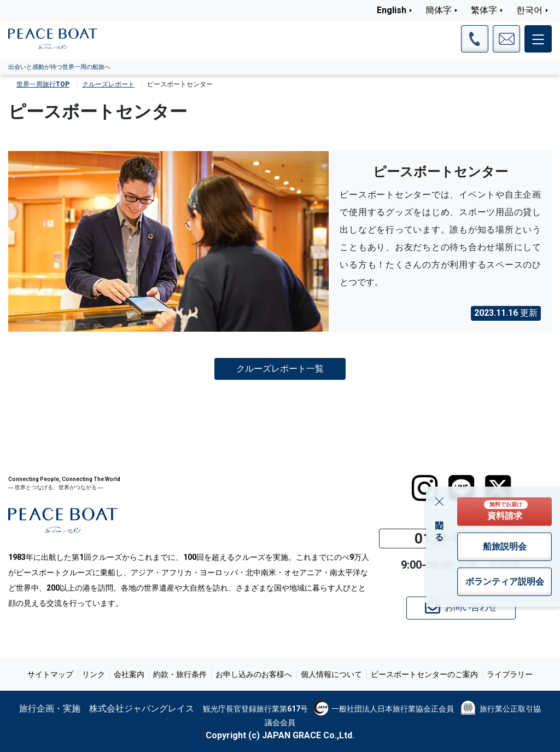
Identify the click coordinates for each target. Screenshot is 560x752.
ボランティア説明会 (505, 582)
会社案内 (129, 674)
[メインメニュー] (538, 39)
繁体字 (484, 10)
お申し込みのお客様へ (254, 674)
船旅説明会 (505, 546)
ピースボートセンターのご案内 (424, 674)
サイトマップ (50, 674)
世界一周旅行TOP (43, 84)
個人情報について (331, 674)
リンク (94, 674)
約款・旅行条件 (180, 674)
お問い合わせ (461, 608)
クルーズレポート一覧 (280, 369)
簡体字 (439, 10)
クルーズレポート (108, 84)
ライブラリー (510, 674)
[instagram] (425, 488)
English (392, 10)
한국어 (529, 10)
